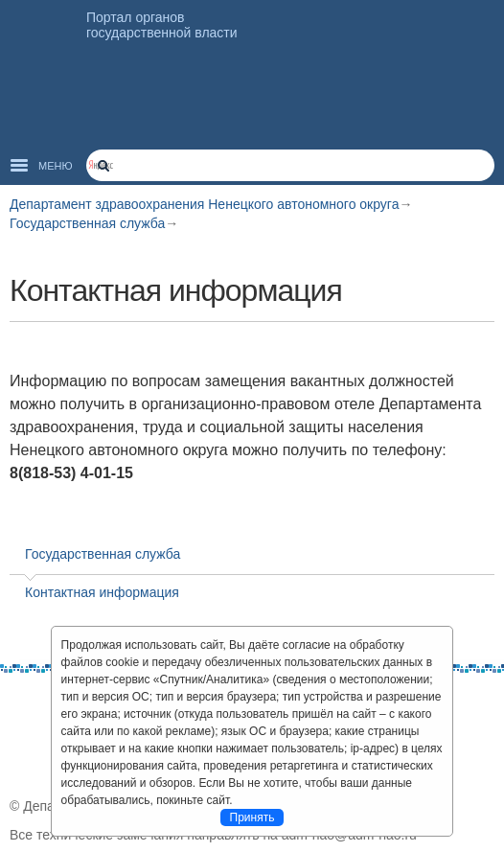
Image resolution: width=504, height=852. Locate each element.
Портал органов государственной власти (162, 25)
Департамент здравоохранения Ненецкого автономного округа (204, 204)
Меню (56, 166)
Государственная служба (87, 223)
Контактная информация (102, 592)
